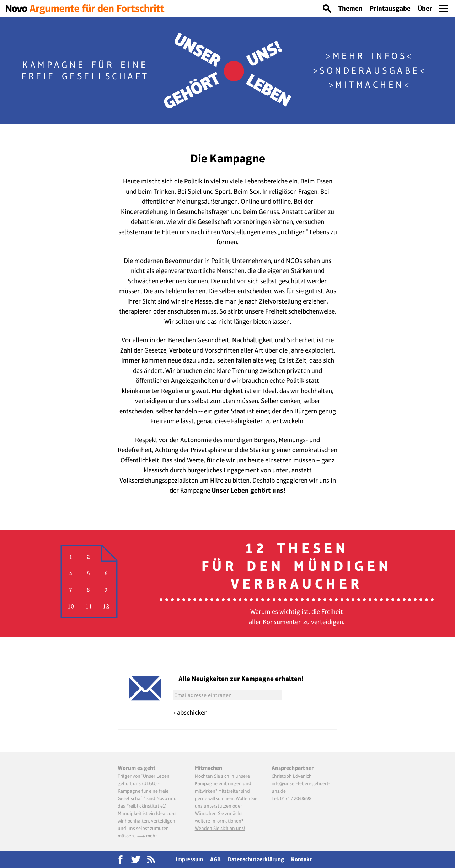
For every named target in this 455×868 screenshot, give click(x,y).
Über (425, 8)
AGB (215, 859)
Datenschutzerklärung (256, 859)
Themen (350, 8)
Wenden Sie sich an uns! (220, 828)
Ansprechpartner (293, 768)
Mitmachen (370, 85)
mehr (152, 836)
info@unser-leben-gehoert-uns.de (301, 787)
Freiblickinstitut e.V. (146, 806)
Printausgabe (390, 8)
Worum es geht (137, 768)
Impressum (189, 859)
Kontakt (302, 859)
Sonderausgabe (370, 70)
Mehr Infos (370, 56)
